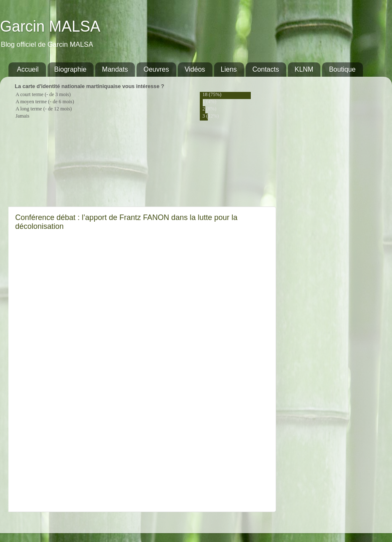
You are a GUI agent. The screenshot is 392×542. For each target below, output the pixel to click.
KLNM (304, 69)
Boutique (342, 69)
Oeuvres (156, 69)
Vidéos (195, 69)
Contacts (266, 69)
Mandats (115, 69)
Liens (229, 69)
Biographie (71, 69)
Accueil (28, 69)
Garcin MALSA (50, 26)
